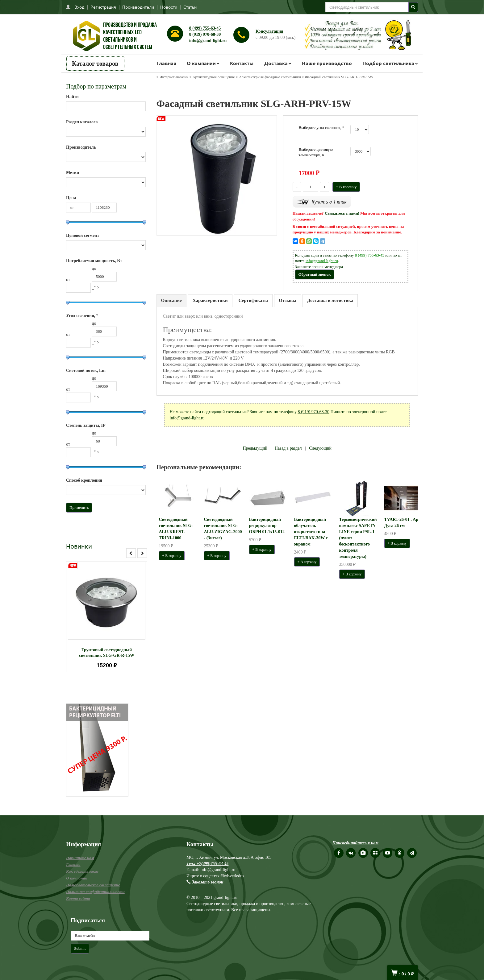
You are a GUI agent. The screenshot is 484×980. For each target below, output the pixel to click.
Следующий (320, 448)
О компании (201, 63)
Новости (169, 7)
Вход (79, 7)
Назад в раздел (288, 448)
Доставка (276, 63)
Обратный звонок (315, 274)
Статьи (190, 7)
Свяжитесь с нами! (342, 213)
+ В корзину (346, 187)
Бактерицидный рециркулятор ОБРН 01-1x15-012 (267, 526)
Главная (166, 63)
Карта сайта (78, 898)
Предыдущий (255, 448)
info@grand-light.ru (208, 41)
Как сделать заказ (82, 871)
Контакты (242, 63)
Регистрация (103, 7)
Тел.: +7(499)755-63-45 (207, 864)
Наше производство (327, 63)
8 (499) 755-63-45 (205, 28)
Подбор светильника (388, 63)
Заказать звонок (208, 882)
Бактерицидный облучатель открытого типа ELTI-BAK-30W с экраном (311, 532)
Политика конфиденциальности (95, 892)
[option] (107, 617)
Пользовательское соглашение (93, 885)
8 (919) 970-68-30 (205, 34)
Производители (138, 7)
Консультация (269, 31)
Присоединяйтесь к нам (356, 843)
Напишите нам (80, 858)
